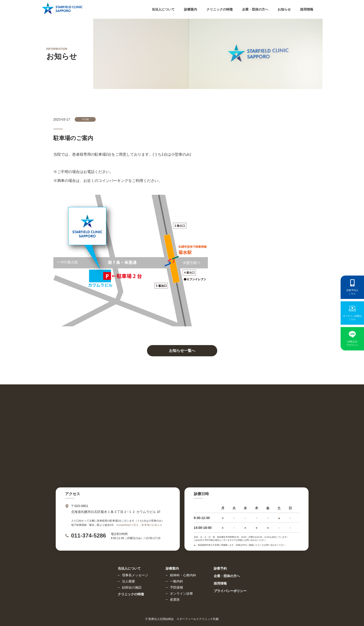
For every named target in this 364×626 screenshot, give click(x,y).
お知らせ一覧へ (182, 351)
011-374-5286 (89, 536)
